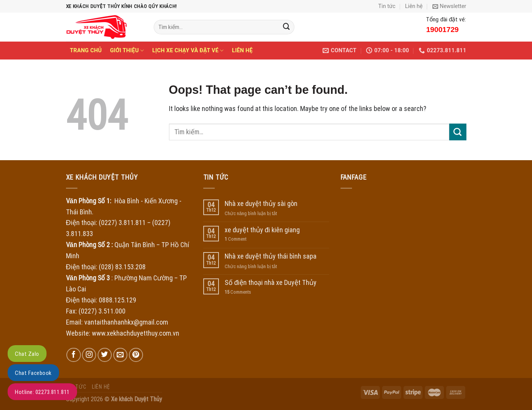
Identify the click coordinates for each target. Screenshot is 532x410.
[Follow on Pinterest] (136, 355)
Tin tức (387, 6)
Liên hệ (414, 6)
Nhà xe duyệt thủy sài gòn (261, 203)
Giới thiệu (127, 51)
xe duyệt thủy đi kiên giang (262, 230)
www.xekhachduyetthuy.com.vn (136, 333)
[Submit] (286, 27)
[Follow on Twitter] (105, 355)
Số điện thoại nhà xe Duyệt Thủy (271, 282)
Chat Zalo (27, 354)
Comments (238, 292)
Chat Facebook (33, 373)
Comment (235, 239)
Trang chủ (86, 51)
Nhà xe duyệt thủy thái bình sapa (271, 256)
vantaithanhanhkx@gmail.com (126, 322)
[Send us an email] (120, 355)
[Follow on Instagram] (89, 355)
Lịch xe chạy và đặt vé (188, 51)
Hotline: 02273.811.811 (42, 392)
